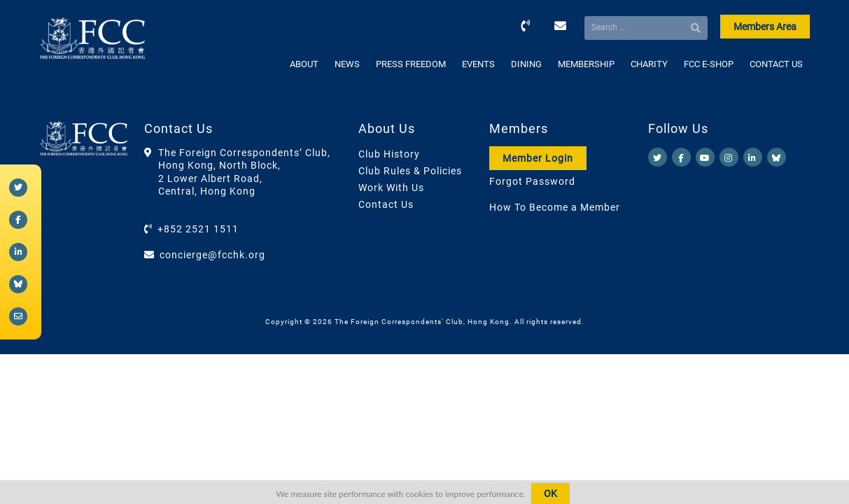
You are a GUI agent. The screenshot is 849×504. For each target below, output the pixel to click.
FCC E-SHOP (709, 64)
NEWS (347, 64)
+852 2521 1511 (198, 229)
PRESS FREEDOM (411, 64)
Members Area (765, 27)
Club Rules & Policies (410, 171)
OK (550, 493)
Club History (389, 154)
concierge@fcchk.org (212, 255)
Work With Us (391, 188)
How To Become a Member (555, 207)
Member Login (538, 158)
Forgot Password (532, 181)
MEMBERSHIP (586, 64)
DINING (526, 64)
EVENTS (478, 64)
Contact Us (386, 204)
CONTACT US (776, 64)
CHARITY (649, 64)
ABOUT (304, 64)
